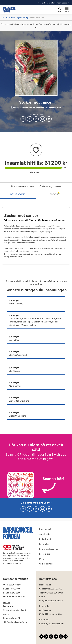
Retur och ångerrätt (12, 618)
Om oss (6, 602)
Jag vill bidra (10, 18)
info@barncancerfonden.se (51, 601)
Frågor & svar (45, 585)
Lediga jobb (9, 606)
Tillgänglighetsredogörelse (15, 622)
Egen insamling (23, 18)
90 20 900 (22, 597)
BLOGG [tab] (55, 194)
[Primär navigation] (67, 10)
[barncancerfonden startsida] (9, 10)
